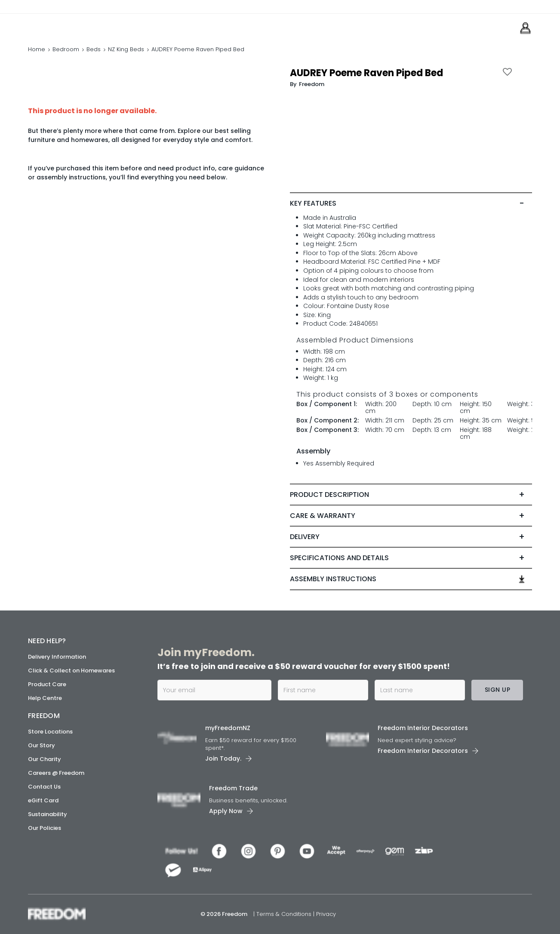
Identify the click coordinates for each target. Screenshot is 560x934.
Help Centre (45, 698)
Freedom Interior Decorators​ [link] (423, 728)
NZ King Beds (126, 49)
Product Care (47, 684)
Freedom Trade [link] (233, 788)
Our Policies (45, 828)
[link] (66, 25)
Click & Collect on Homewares (71, 670)
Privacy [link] (326, 914)
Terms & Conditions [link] (285, 914)
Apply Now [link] (226, 811)
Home (37, 49)
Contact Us (44, 787)
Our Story (42, 745)
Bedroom (66, 49)
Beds (94, 49)
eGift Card (43, 800)
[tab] (411, 203)
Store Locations (50, 732)
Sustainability (48, 814)
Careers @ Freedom (56, 773)
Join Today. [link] (223, 758)
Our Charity (45, 759)
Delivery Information (57, 657)
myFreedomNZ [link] (228, 728)
